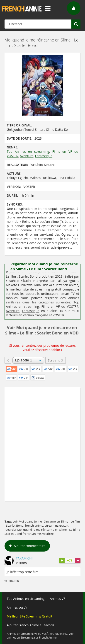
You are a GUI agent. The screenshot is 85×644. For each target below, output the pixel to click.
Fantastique (44, 156)
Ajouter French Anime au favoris (30, 625)
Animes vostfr (17, 607)
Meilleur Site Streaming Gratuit (30, 616)
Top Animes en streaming (28, 151)
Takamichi (24, 558)
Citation (12, 581)
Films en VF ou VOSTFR (60, 306)
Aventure (27, 156)
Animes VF (58, 599)
